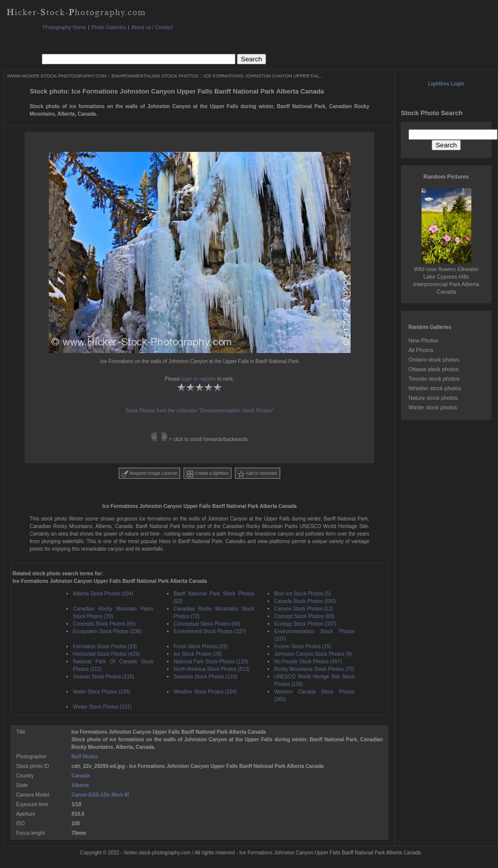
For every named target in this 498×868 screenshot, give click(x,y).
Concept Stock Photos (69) (304, 616)
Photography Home (64, 27)
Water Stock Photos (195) (102, 692)
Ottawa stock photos (434, 369)
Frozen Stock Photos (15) (303, 646)
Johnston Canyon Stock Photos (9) (313, 654)
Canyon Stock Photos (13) (304, 609)
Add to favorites (258, 474)
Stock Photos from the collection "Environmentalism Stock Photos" (200, 411)
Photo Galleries (109, 27)
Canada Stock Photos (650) (305, 601)
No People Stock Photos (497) (308, 662)
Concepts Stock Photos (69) (104, 624)
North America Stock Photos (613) (212, 669)
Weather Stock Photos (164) (205, 692)
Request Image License (149, 474)
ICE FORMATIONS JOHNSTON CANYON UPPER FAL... (264, 76)
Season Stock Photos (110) (104, 677)
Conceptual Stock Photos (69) (207, 624)
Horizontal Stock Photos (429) (106, 654)
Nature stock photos (433, 398)
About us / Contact (152, 27)
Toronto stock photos (434, 379)
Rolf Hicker (85, 757)
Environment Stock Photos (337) (210, 631)
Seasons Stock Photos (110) (205, 677)
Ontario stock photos (434, 360)
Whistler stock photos (435, 388)
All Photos (421, 350)
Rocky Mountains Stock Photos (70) (314, 669)
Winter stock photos (433, 407)
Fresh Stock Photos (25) (201, 646)
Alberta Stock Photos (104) (103, 594)
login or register (199, 379)
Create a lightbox (208, 474)
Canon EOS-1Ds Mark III (100, 795)
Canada (80, 776)
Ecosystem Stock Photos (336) (107, 631)
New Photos (423, 340)
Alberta (80, 785)
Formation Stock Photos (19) (105, 646)
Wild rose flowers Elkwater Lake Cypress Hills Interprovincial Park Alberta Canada (446, 277)
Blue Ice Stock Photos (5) (303, 594)
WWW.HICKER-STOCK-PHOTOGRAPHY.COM (57, 76)
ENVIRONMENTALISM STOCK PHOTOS (155, 76)
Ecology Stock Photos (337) (305, 624)
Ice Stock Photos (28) (198, 654)
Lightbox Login (446, 84)
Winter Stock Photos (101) (102, 707)
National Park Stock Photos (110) (211, 662)
